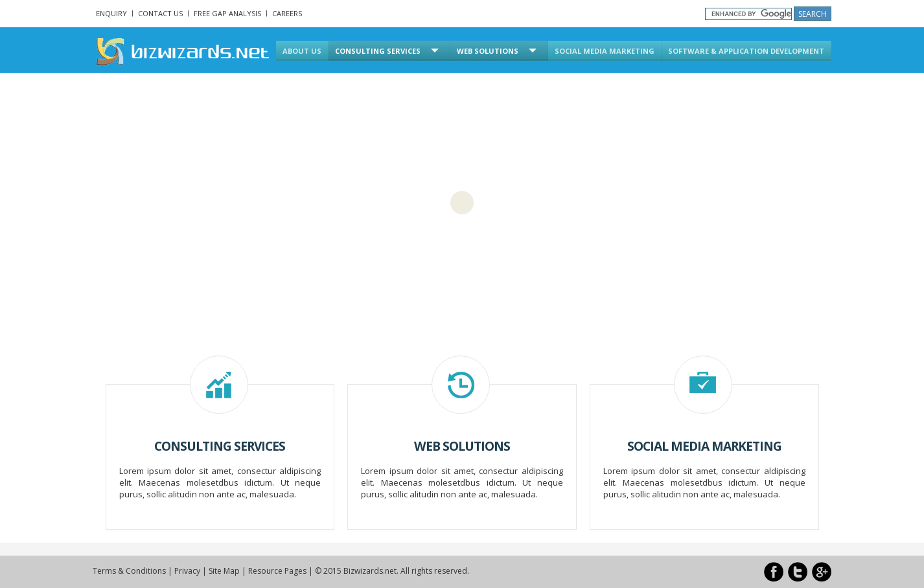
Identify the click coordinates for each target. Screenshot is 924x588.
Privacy (187, 571)
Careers (287, 13)
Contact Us (160, 13)
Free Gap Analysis (227, 13)
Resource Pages (277, 571)
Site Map (224, 571)
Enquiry (111, 13)
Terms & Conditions (129, 571)
